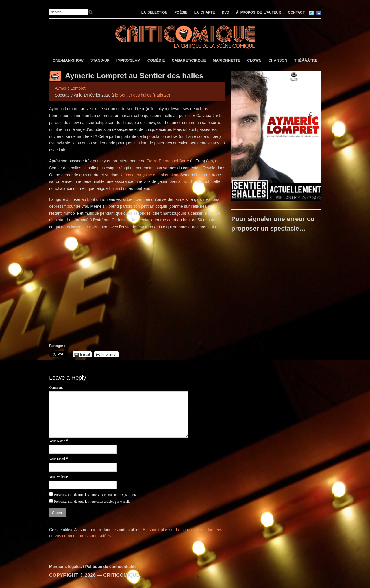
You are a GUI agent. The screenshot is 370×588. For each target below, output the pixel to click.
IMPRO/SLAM (128, 60)
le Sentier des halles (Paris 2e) (143, 95)
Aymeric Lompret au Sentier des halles (134, 76)
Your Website (59, 477)
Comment (56, 387)
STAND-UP (100, 60)
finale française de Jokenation (152, 175)
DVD (226, 12)
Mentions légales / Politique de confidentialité (93, 567)
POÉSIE (181, 12)
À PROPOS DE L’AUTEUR (259, 12)
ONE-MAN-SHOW (68, 60)
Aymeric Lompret (70, 88)
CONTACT (296, 12)
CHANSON (278, 60)
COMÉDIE (156, 60)
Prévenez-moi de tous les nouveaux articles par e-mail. (92, 502)
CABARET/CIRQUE (189, 60)
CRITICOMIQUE (121, 575)
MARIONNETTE (226, 60)
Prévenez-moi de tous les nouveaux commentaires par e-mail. (97, 495)
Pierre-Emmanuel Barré (168, 161)
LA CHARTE (205, 12)
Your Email (57, 459)
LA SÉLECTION (155, 12)
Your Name (57, 441)
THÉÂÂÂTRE (306, 60)
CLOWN (254, 60)
